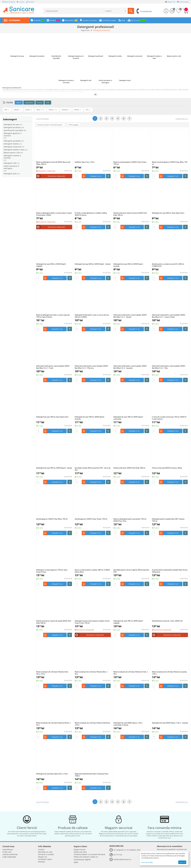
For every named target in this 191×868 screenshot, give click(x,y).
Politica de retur (80, 852)
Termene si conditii (46, 854)
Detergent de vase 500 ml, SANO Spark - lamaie (93, 264)
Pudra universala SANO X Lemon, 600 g (167, 468)
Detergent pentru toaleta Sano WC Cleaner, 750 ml (168, 520)
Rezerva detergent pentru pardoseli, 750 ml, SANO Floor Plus (130, 520)
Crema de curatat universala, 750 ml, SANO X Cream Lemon (169, 418)
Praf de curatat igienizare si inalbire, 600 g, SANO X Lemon (91, 214)
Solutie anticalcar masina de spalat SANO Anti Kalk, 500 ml (54, 622)
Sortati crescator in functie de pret (51, 125)
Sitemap (41, 862)
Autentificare (8, 850)
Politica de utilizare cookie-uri (86, 857)
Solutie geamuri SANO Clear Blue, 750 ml (52, 519)
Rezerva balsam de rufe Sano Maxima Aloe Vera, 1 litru (52, 673)
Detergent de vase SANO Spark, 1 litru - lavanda (170, 723)
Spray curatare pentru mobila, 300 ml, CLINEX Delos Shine (92, 571)
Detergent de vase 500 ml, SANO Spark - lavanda (129, 265)
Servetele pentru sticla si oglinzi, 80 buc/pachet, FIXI (131, 571)
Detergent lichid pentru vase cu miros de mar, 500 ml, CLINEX (92, 316)
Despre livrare (80, 850)
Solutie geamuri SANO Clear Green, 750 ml (91, 519)
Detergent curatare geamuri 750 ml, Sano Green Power (52, 571)
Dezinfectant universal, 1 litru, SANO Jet (167, 621)
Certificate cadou (45, 859)
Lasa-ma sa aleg (147, 862)
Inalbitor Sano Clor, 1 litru (85, 162)
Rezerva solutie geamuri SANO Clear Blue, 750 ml (170, 163)
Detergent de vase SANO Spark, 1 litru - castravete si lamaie (128, 724)
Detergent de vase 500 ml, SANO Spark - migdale (51, 265)
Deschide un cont (45, 852)
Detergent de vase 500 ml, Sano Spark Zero (168, 213)
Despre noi (43, 857)
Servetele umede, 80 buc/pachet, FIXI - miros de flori (93, 469)
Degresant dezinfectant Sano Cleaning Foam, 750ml (92, 775)
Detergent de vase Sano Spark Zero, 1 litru (52, 774)
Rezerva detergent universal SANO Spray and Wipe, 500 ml (53, 163)
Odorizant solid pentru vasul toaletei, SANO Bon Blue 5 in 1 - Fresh (53, 367)
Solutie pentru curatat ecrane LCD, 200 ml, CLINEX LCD (168, 265)
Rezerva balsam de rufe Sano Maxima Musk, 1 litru (53, 724)
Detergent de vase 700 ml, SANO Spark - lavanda (90, 418)
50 (75, 125)
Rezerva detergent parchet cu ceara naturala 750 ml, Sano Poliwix (53, 316)
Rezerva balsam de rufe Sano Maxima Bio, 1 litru (91, 673)
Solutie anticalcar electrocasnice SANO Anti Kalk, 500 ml (130, 214)
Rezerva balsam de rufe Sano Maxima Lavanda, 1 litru (169, 673)
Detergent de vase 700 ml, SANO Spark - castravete (129, 418)
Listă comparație (9, 857)
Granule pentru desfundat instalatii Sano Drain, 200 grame (170, 571)
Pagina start (85, 30)
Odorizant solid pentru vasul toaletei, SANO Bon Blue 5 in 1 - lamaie (130, 316)
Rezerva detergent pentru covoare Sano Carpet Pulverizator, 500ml (54, 214)
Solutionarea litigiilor (82, 860)
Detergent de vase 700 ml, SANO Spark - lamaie (54, 468)
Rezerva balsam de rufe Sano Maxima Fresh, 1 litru (131, 673)
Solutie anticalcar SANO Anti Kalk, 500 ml (129, 468)
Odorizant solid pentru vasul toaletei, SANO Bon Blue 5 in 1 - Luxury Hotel (169, 316)
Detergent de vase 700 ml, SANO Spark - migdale (129, 622)
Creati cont (7, 852)
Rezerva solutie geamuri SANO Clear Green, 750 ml (130, 163)
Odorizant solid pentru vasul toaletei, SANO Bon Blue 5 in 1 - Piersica (91, 367)
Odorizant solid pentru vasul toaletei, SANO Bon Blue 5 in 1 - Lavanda (130, 367)
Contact (41, 850)
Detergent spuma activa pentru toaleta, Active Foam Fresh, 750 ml (92, 622)
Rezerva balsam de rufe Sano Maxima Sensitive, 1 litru (93, 724)
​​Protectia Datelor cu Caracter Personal (89, 854)
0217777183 (118, 855)
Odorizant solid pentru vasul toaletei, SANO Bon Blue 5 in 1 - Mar (169, 367)
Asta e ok (182, 862)
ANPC (76, 862)
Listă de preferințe (10, 854)
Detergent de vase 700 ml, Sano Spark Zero (52, 417)
